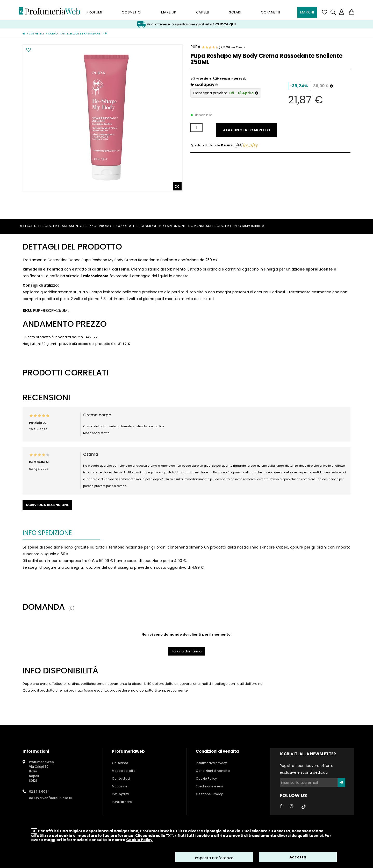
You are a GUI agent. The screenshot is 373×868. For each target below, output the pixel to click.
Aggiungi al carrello (247, 130)
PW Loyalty (120, 794)
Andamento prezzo (79, 226)
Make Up (169, 12)
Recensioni (146, 226)
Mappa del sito (124, 771)
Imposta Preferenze (214, 858)
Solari (235, 12)
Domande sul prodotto (210, 226)
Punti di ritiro (122, 802)
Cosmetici (131, 12)
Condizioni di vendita (213, 771)
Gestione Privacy (209, 794)
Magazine (120, 786)
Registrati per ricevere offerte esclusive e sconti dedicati (307, 769)
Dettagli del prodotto (39, 226)
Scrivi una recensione (47, 505)
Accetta (298, 858)
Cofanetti (270, 12)
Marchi (307, 12)
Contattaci (121, 778)
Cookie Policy (206, 778)
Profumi (94, 12)
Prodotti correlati (116, 226)
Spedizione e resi (209, 786)
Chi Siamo (120, 763)
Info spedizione (172, 226)
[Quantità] (197, 127)
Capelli (203, 12)
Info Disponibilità (249, 226)
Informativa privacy (211, 763)
